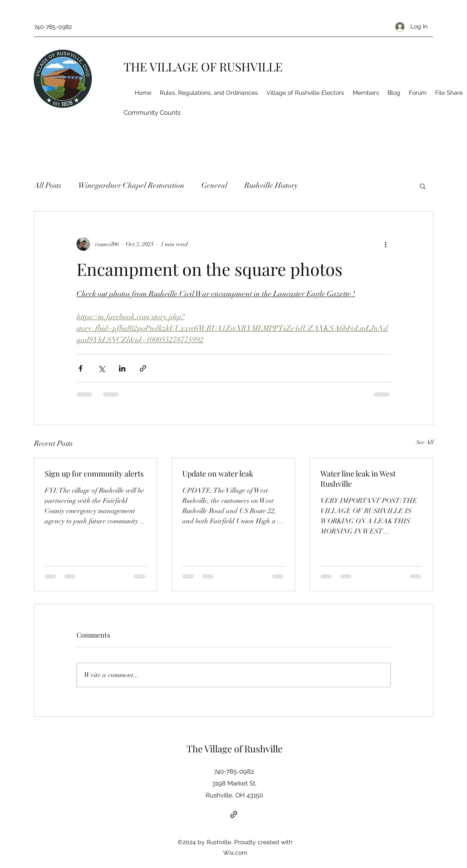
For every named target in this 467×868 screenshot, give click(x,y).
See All (425, 442)
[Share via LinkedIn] (122, 368)
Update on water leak (218, 474)
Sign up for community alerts (94, 474)
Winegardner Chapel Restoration (131, 185)
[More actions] (386, 244)
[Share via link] (143, 368)
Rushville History (271, 185)
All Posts (48, 185)
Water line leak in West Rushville (358, 479)
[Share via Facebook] (81, 368)
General (214, 185)
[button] (423, 186)
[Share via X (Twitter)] (101, 368)
